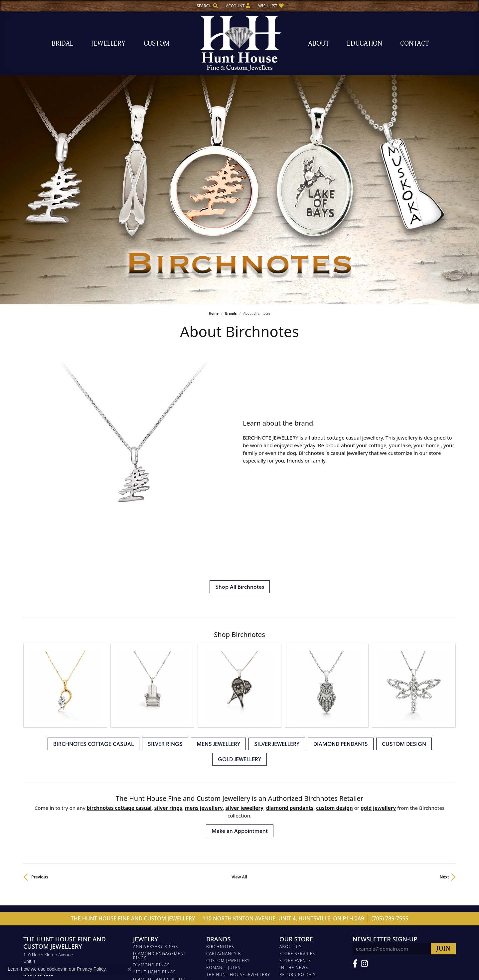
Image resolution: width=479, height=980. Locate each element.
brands (231, 313)
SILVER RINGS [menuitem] (148, 812)
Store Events (295, 764)
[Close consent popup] (129, 969)
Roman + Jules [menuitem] (223, 771)
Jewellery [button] (108, 43)
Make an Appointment (240, 634)
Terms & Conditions (230, 957)
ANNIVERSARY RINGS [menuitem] (156, 749)
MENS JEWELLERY (218, 547)
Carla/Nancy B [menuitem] (224, 757)
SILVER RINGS (165, 547)
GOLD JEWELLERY (239, 562)
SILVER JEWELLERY (277, 547)
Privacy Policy (190, 957)
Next (444, 680)
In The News (294, 771)
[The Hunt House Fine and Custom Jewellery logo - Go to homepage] (239, 43)
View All (239, 680)
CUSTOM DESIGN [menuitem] (151, 869)
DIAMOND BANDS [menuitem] (152, 794)
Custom (157, 43)
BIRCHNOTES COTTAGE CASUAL (93, 547)
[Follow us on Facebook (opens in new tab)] (355, 767)
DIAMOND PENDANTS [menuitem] (156, 862)
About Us (291, 749)
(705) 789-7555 (390, 722)
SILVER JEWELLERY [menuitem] (153, 847)
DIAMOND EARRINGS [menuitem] (156, 883)
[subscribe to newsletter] (443, 752)
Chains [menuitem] (141, 897)
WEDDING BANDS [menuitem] (152, 826)
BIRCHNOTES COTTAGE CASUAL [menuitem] (158, 803)
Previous (40, 680)
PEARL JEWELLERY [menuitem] (152, 819)
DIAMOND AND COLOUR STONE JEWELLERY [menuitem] (159, 784)
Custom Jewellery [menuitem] (228, 764)
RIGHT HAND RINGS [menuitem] (154, 775)
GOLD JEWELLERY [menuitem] (152, 876)
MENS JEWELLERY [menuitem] (152, 840)
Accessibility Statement (279, 957)
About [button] (319, 43)
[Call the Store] (38, 777)
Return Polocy (298, 778)
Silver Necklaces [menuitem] (154, 918)
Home (214, 313)
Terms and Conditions (307, 785)
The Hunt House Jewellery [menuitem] (238, 778)
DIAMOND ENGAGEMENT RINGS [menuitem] (160, 759)
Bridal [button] (62, 43)
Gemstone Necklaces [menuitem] (158, 904)
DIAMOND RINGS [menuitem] (151, 768)
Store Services (297, 757)
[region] (130, 371)
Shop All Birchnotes (240, 452)
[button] (207, 6)
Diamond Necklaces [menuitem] (157, 911)
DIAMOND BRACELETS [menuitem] (157, 854)
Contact (414, 43)
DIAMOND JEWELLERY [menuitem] (156, 833)
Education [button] (365, 43)
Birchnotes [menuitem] (220, 749)
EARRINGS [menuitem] (144, 890)
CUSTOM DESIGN (404, 547)
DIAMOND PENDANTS (341, 547)
